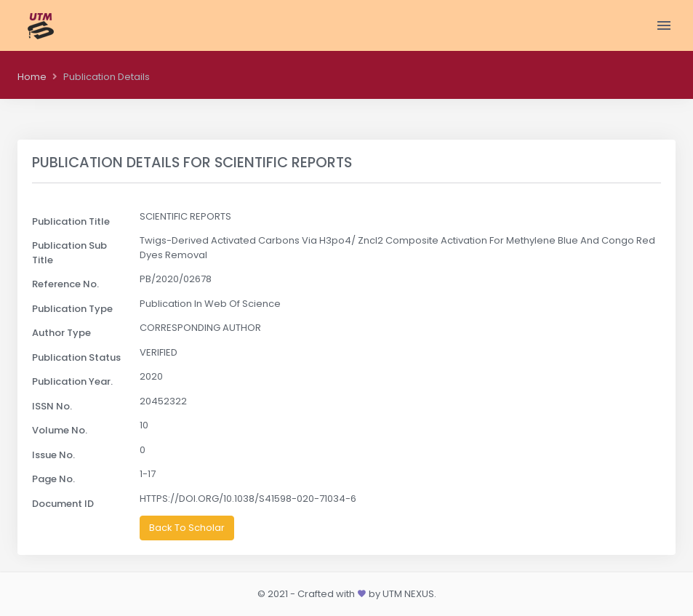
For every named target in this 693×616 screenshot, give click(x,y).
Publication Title (71, 221)
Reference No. (65, 284)
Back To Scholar (187, 528)
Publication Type (72, 309)
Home (32, 77)
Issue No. (53, 455)
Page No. (53, 479)
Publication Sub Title (69, 253)
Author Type (61, 333)
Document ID (63, 504)
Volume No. (60, 430)
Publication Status (76, 357)
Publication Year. (72, 381)
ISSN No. (52, 406)
